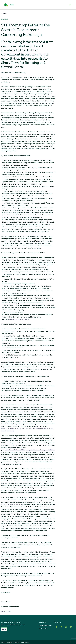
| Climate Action (25, 642)
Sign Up (4, 629)
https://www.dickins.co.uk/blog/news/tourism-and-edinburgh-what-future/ (30, 450)
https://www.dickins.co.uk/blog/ (19, 319)
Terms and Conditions (7, 642)
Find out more (6, 611)
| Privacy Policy (16, 642)
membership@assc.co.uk (45, 625)
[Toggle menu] (70, 5)
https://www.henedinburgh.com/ (12, 504)
